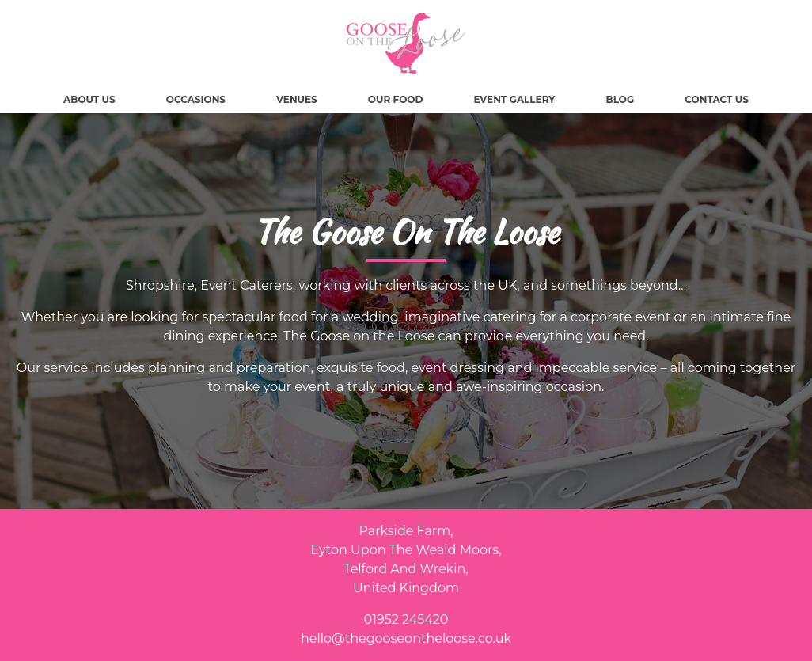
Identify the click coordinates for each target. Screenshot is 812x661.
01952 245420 (406, 619)
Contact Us (717, 99)
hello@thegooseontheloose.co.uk (406, 638)
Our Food (396, 99)
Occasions (196, 99)
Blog (620, 99)
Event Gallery (514, 99)
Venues (297, 99)
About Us (89, 99)
